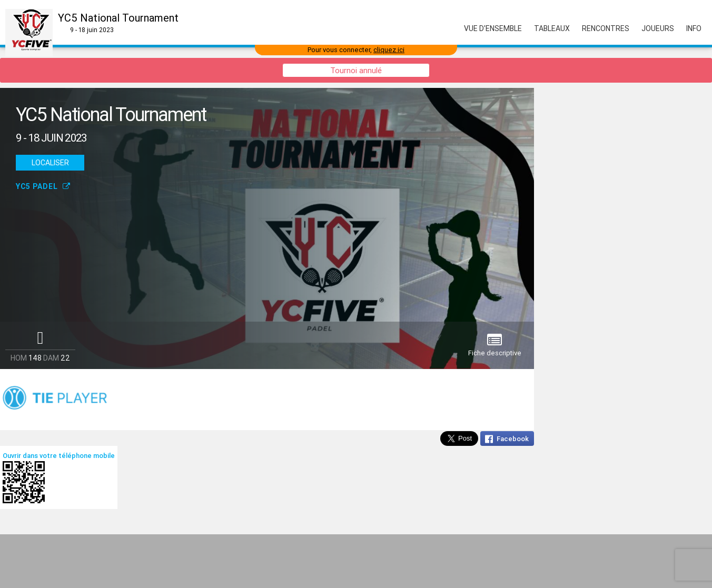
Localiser (50, 163)
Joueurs (658, 28)
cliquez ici (389, 50)
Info (694, 28)
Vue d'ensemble (493, 28)
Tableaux (552, 28)
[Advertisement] (356, 561)
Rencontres (606, 28)
